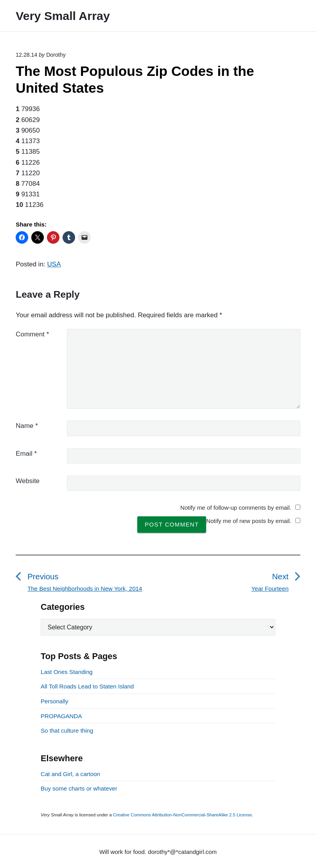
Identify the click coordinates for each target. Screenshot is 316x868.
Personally (55, 701)
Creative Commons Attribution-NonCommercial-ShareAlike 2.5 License (182, 815)
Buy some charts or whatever (79, 788)
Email (26, 454)
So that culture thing (67, 731)
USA (54, 264)
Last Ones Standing (67, 672)
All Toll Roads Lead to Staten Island (87, 686)
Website (28, 481)
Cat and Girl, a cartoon (70, 774)
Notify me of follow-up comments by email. (236, 508)
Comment (32, 334)
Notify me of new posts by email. (249, 521)
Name (27, 426)
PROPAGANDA (61, 716)
